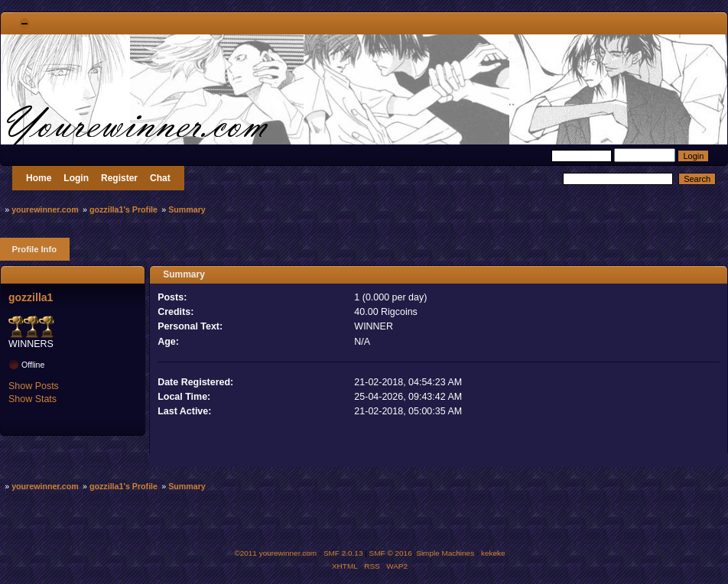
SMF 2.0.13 (343, 553)
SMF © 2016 (391, 553)
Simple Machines (445, 553)
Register (119, 178)
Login (76, 178)
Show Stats (32, 399)
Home (39, 178)
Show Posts (34, 386)
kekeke (493, 553)
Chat (160, 178)
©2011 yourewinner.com (275, 553)
